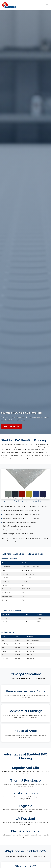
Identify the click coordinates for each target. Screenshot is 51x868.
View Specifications (11, 426)
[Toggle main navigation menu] (47, 5)
